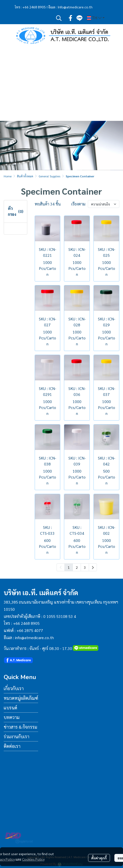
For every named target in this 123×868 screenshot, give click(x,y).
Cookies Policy (33, 859)
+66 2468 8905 (34, 7)
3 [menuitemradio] (85, 567)
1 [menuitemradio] (69, 567)
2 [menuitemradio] (77, 567)
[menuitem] (93, 567)
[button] (59, 18)
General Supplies (49, 176)
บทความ (12, 717)
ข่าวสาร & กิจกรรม (20, 727)
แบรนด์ (10, 708)
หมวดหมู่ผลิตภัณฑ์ (21, 698)
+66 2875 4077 (30, 630)
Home (8, 176)
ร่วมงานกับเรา (16, 736)
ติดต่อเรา (12, 746)
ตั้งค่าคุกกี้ (99, 858)
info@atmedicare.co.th (34, 637)
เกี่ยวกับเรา (14, 688)
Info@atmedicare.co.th (75, 7)
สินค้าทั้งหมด (25, 176)
